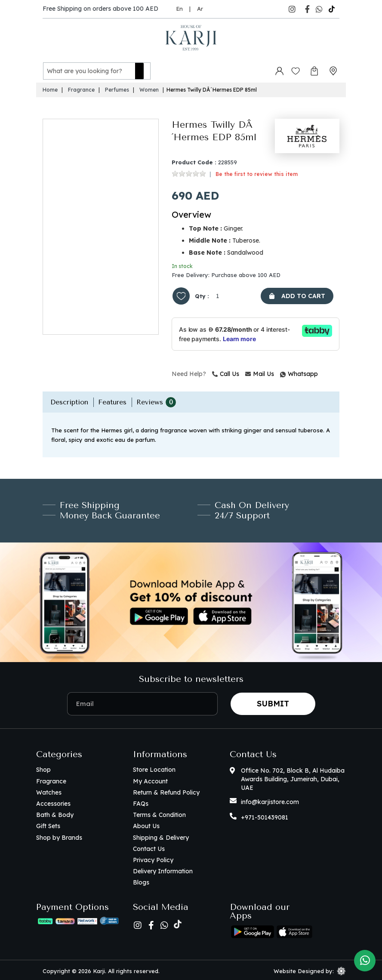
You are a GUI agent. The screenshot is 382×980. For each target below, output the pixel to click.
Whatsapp (281, 372)
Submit (273, 702)
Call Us (226, 372)
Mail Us (260, 372)
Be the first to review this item (257, 172)
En (179, 9)
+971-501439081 (265, 816)
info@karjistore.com (270, 801)
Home (50, 88)
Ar (200, 9)
